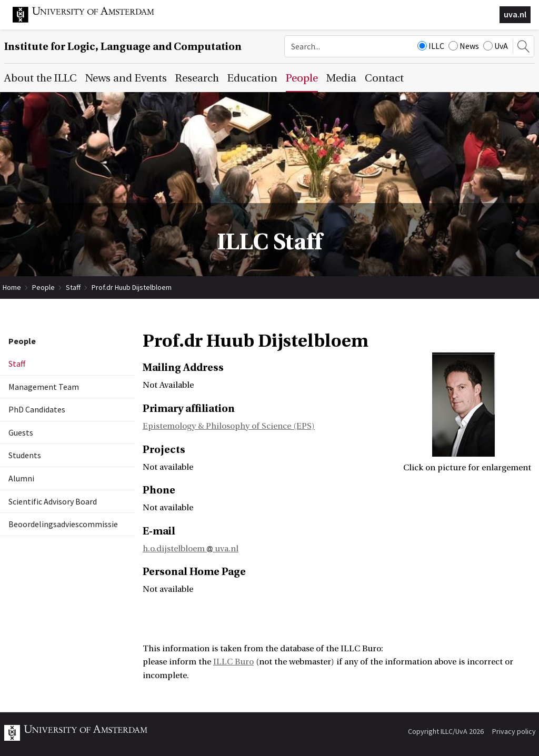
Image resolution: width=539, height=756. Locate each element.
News (464, 46)
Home (12, 287)
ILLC (431, 46)
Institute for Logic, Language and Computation (123, 47)
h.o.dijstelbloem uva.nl (191, 549)
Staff (73, 287)
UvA (496, 46)
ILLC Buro (233, 662)
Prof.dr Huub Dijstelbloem (132, 287)
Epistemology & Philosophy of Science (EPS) (229, 426)
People (43, 287)
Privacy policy (514, 731)
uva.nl (515, 14)
